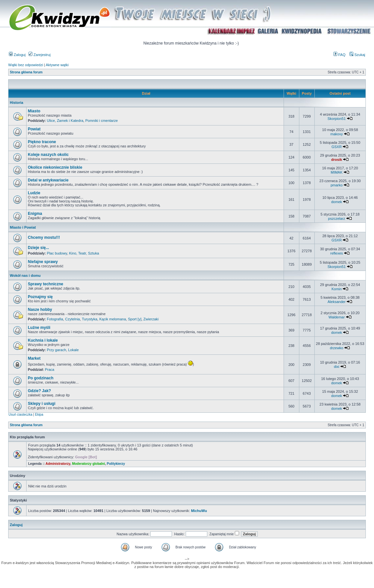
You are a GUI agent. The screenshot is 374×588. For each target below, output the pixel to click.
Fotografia (55, 319)
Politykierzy (116, 464)
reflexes (337, 253)
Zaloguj (17, 55)
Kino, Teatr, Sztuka (84, 253)
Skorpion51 (337, 119)
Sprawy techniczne (46, 284)
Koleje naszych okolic (48, 155)
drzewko (337, 348)
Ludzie (34, 193)
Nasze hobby (40, 310)
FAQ (339, 55)
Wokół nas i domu (25, 275)
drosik (337, 160)
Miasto (34, 111)
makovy (337, 134)
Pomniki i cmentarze (101, 121)
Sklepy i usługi (42, 404)
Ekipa (39, 415)
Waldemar (337, 317)
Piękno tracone (42, 142)
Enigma (35, 214)
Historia (17, 103)
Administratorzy (58, 464)
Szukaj (357, 55)
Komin (337, 289)
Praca (50, 370)
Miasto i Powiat (23, 227)
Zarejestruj (39, 55)
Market (34, 358)
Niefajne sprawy (43, 262)
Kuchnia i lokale (43, 340)
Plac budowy (57, 253)
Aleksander (337, 302)
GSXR (337, 147)
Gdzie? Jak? (39, 391)
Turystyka (90, 319)
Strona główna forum (26, 72)
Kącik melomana (112, 319)
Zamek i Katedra (70, 121)
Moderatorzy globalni (89, 464)
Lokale (73, 350)
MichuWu (199, 511)
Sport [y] (135, 319)
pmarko (337, 185)
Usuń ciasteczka (20, 415)
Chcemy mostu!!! (44, 237)
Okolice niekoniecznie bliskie (55, 167)
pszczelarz (337, 218)
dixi (337, 367)
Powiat (34, 129)
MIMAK (337, 172)
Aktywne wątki (57, 65)
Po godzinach (41, 378)
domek (337, 202)
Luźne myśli (39, 328)
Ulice (51, 121)
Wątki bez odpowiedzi (26, 65)
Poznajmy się (40, 297)
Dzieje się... (38, 248)
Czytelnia (73, 319)
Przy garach (56, 350)
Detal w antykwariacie (48, 180)
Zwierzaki (151, 319)
